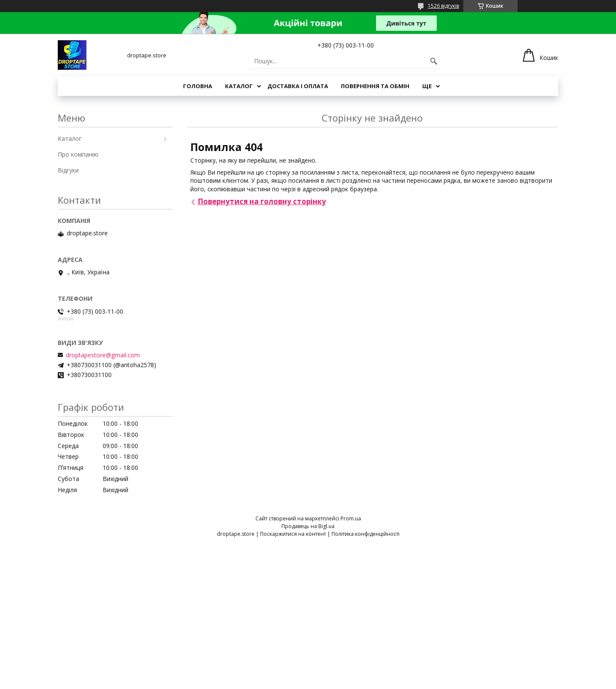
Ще (427, 86)
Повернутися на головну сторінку (262, 201)
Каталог (239, 86)
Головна (198, 86)
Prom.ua (351, 518)
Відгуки (68, 170)
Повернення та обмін (375, 86)
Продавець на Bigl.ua (308, 526)
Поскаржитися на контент (293, 534)
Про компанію (78, 154)
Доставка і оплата (298, 86)
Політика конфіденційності (366, 534)
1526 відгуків (443, 6)
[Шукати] (434, 61)
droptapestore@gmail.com (103, 355)
